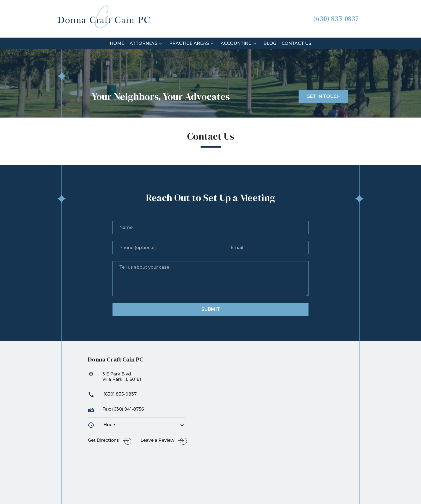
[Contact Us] (296, 44)
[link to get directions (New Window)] (137, 379)
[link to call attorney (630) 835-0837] (336, 19)
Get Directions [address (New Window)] (103, 440)
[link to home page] (104, 18)
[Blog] (270, 44)
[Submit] (210, 309)
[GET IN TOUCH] (323, 97)
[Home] (117, 44)
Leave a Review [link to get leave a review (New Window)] (157, 440)
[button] (161, 43)
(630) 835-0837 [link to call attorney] (112, 394)
